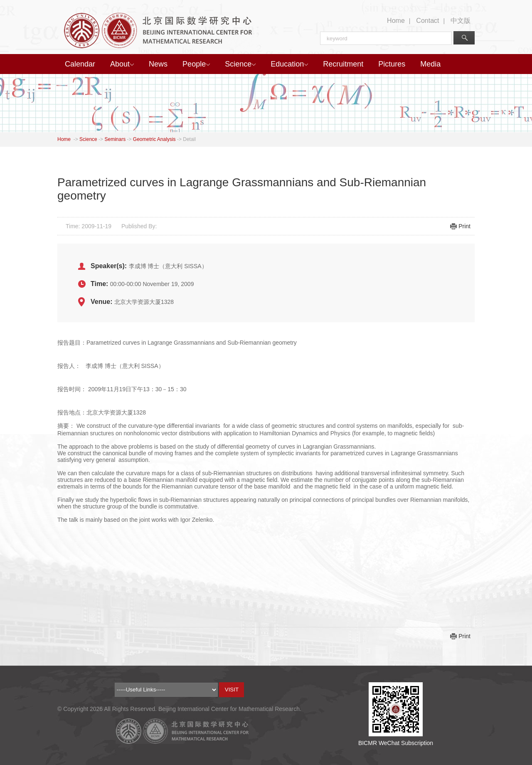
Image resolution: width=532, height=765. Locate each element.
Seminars (115, 139)
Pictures (392, 64)
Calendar (80, 64)
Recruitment (343, 64)
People (196, 64)
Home (396, 21)
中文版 (461, 21)
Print (464, 226)
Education (289, 64)
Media (430, 64)
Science (240, 64)
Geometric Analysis (154, 139)
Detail (189, 139)
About (122, 64)
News (158, 64)
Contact (427, 21)
